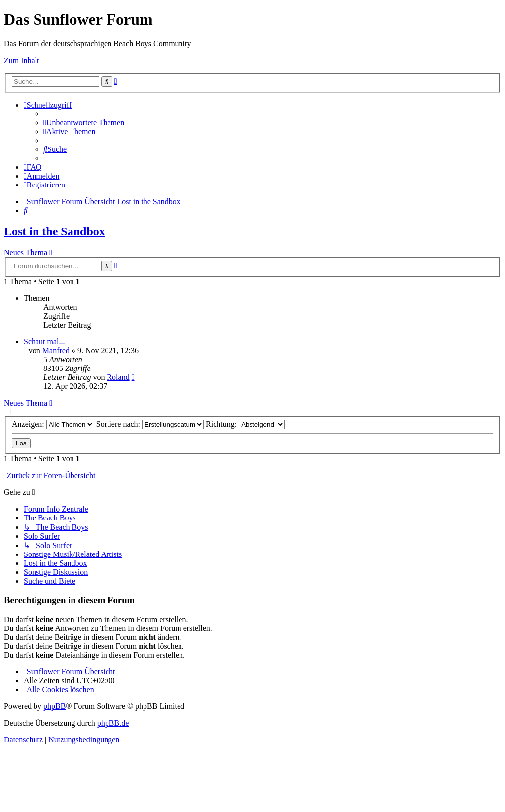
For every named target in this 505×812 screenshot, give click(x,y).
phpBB (54, 706)
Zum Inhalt (22, 60)
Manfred (56, 351)
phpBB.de (113, 723)
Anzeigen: (53, 424)
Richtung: (245, 424)
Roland (118, 377)
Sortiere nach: (150, 424)
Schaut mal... (44, 342)
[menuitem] (84, 123)
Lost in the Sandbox (54, 231)
